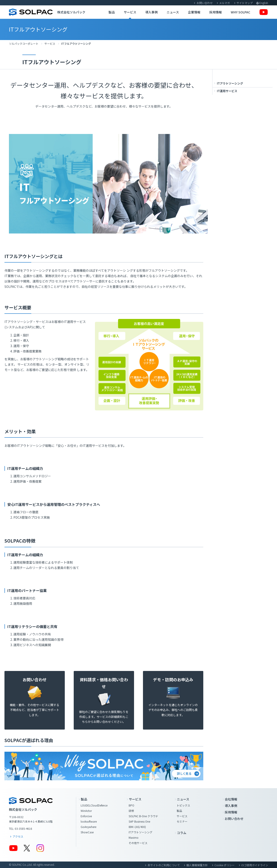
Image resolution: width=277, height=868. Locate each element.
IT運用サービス (227, 91)
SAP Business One (139, 821)
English (264, 3)
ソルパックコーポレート (24, 44)
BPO (131, 805)
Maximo (134, 837)
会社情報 (231, 799)
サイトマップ (245, 3)
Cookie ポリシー (225, 865)
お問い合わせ (205, 3)
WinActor (86, 811)
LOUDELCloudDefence (94, 805)
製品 (112, 12)
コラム (182, 833)
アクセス (18, 836)
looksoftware (89, 821)
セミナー (182, 821)
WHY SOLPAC (240, 12)
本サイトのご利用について (164, 865)
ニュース (173, 12)
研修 (131, 811)
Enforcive (86, 816)
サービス (130, 12)
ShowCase (87, 832)
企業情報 (194, 12)
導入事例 (151, 12)
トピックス (183, 805)
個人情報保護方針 (197, 865)
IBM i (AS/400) (137, 827)
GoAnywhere (88, 827)
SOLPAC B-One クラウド (143, 816)
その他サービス (138, 843)
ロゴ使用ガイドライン (255, 865)
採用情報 (216, 12)
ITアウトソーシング (230, 83)
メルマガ (225, 3)
